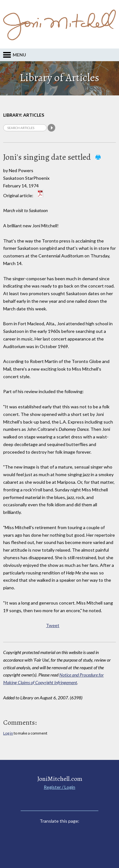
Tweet (53, 625)
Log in (8, 733)
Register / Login (60, 787)
